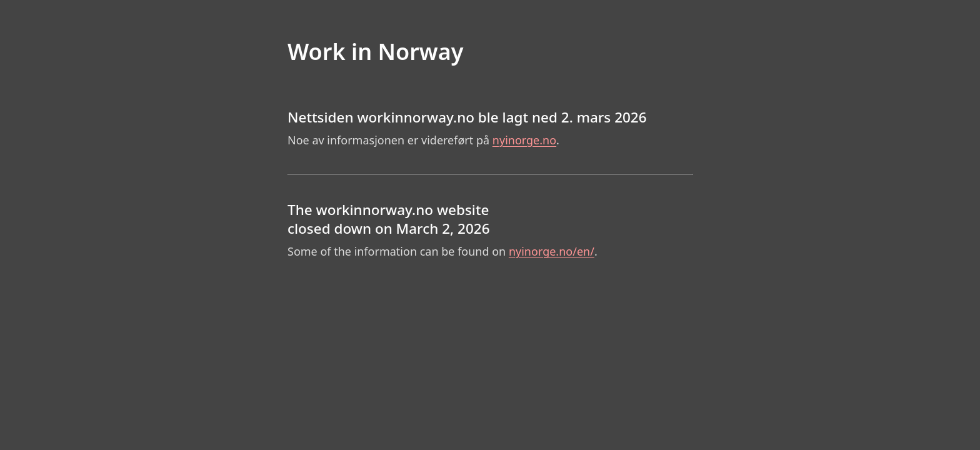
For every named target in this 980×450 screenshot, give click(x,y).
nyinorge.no (524, 140)
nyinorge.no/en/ (552, 251)
